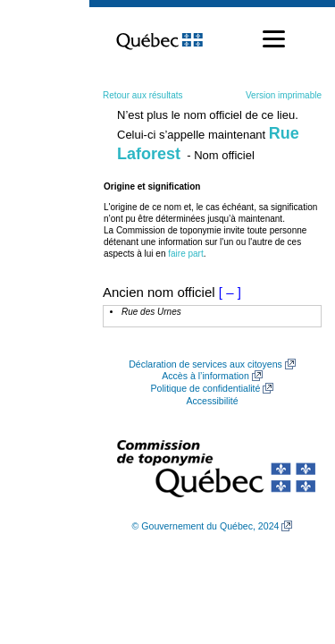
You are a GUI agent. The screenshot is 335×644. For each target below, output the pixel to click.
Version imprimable (284, 95)
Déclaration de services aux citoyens (205, 364)
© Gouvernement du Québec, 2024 (206, 526)
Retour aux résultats (143, 95)
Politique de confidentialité (206, 388)
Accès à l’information (205, 376)
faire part (185, 254)
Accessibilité (212, 401)
